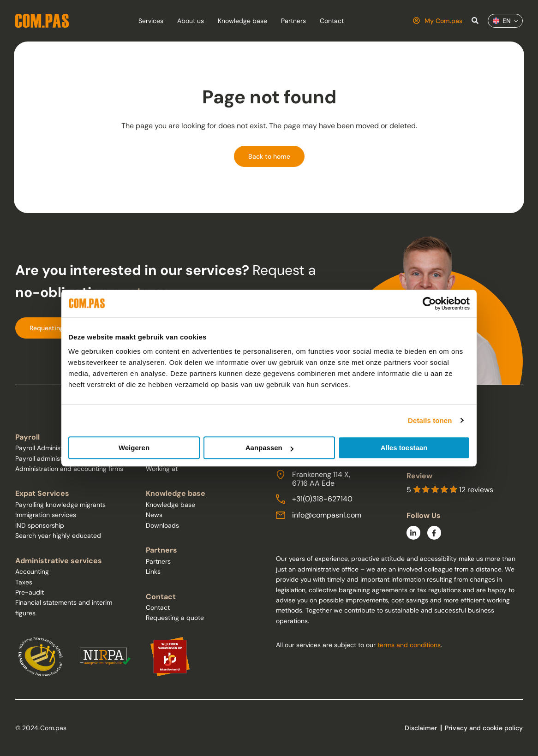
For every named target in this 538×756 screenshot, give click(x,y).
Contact (332, 21)
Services (151, 21)
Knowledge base (242, 21)
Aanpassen (269, 448)
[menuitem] (505, 21)
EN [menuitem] (507, 21)
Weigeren (134, 448)
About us (191, 21)
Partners (293, 21)
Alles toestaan (404, 448)
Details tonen (430, 420)
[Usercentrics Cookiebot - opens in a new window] (429, 304)
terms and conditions (409, 645)
